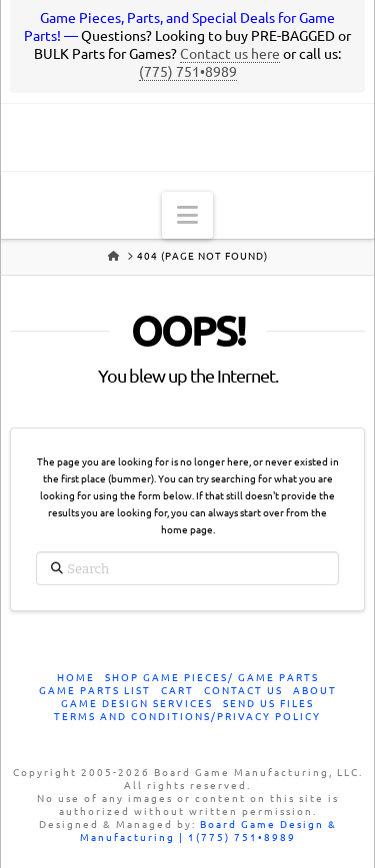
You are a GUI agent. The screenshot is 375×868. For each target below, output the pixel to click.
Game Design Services (137, 704)
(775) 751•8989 (188, 72)
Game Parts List (95, 691)
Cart (177, 691)
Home (76, 678)
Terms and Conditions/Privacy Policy (187, 717)
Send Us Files (268, 704)
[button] (187, 215)
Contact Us (243, 691)
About (315, 691)
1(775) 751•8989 (242, 838)
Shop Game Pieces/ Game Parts (212, 678)
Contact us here (230, 54)
